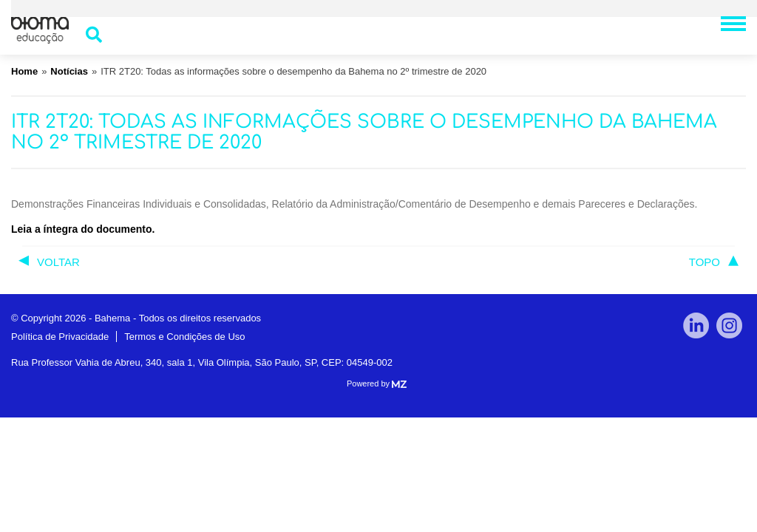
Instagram (729, 325)
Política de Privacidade (60, 337)
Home (24, 71)
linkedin (696, 325)
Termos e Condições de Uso (184, 337)
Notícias (69, 71)
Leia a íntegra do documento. (83, 229)
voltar (58, 262)
